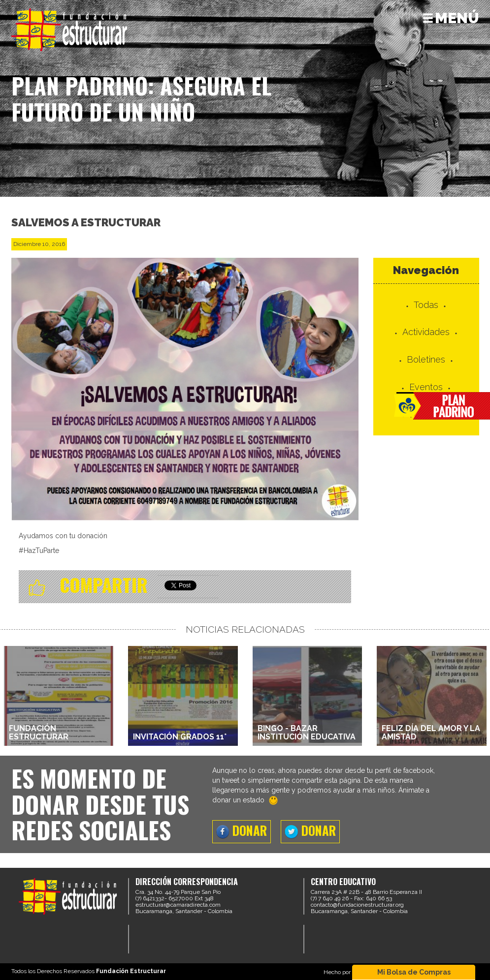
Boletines (426, 359)
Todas (426, 305)
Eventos (426, 387)
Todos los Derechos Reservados (89, 971)
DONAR (242, 830)
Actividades (426, 332)
